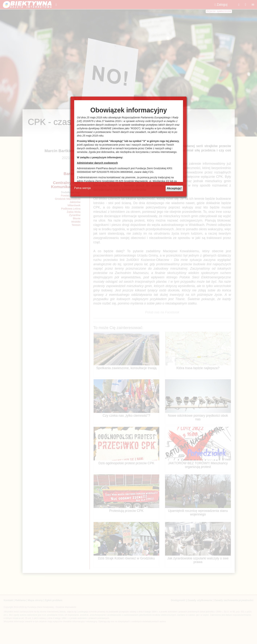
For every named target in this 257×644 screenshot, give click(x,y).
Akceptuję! (174, 188)
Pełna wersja (83, 188)
